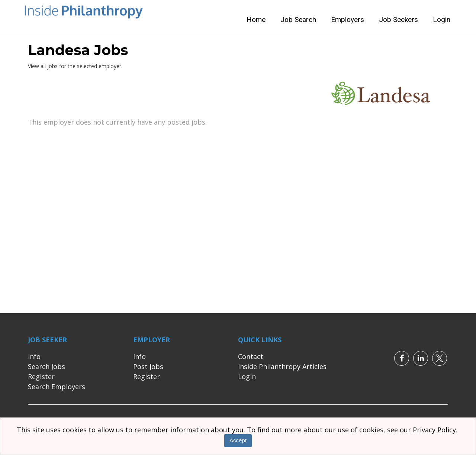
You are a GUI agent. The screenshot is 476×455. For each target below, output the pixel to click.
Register (41, 377)
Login (442, 20)
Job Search (298, 20)
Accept (238, 440)
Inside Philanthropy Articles (282, 366)
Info (34, 356)
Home (256, 20)
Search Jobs (46, 366)
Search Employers (57, 387)
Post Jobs (148, 366)
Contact (251, 356)
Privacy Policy (434, 430)
